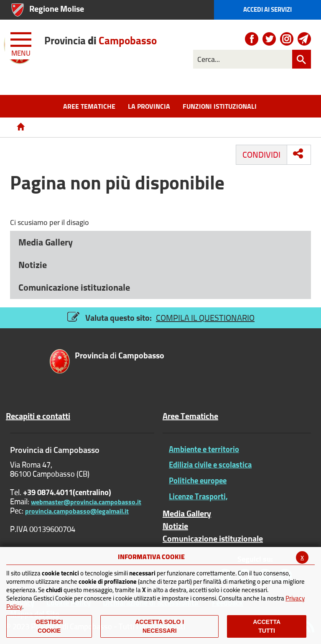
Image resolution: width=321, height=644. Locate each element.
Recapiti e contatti (38, 416)
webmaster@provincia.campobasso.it (86, 502)
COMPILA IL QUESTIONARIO (205, 318)
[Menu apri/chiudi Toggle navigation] (22, 43)
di (101, 40)
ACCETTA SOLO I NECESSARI (159, 626)
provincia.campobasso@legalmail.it (77, 511)
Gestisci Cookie (49, 626)
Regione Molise (57, 9)
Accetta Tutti (267, 626)
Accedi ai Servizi (267, 9)
